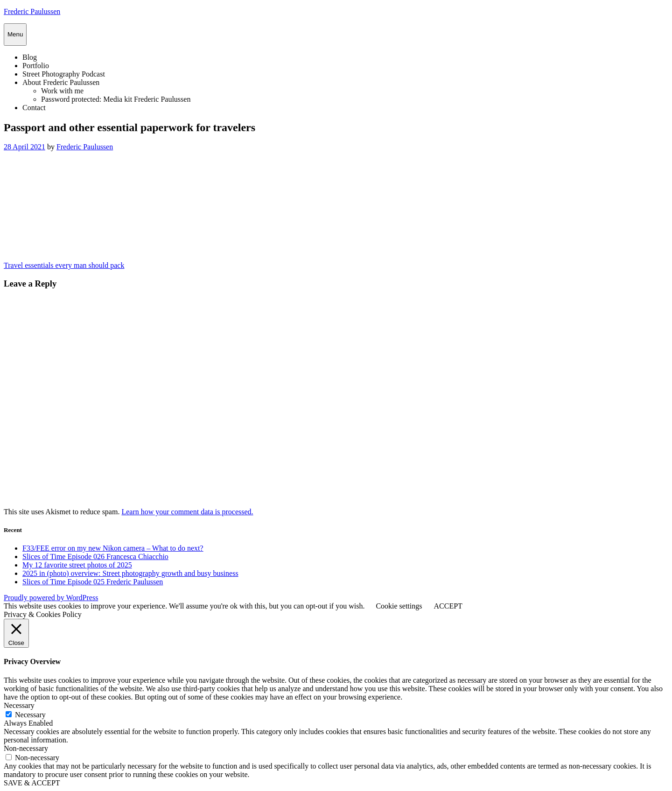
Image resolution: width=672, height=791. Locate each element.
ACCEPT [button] (448, 606)
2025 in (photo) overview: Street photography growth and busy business (130, 573)
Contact (34, 108)
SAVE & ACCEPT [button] (32, 783)
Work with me (62, 91)
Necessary (30, 715)
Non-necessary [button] (26, 748)
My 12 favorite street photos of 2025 (77, 565)
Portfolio (36, 66)
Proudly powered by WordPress (51, 598)
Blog (30, 57)
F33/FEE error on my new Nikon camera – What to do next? (113, 548)
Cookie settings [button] (399, 606)
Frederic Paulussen (32, 11)
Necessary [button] (19, 705)
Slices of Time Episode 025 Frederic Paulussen (93, 582)
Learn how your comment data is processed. (187, 512)
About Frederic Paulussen (61, 82)
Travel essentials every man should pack (64, 265)
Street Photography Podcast (64, 74)
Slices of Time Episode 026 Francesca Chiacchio (95, 556)
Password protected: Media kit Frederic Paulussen (116, 99)
